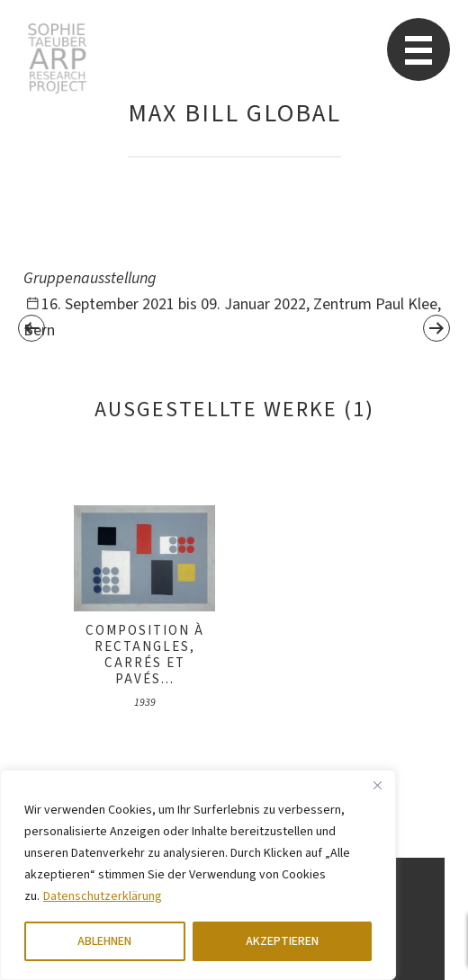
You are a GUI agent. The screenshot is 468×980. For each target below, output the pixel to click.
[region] (198, 875)
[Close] (377, 785)
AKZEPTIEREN (282, 941)
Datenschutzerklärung (103, 896)
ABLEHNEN (104, 941)
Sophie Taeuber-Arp (57, 58)
